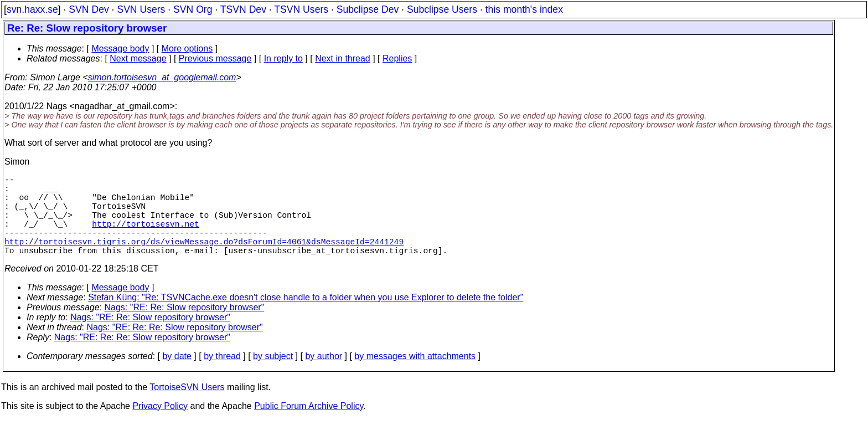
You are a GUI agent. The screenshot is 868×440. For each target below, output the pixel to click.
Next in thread (343, 58)
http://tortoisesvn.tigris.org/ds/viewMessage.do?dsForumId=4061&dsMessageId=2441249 (204, 259)
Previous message (215, 58)
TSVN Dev (243, 9)
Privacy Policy (160, 426)
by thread (222, 376)
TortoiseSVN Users (187, 407)
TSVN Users (301, 9)
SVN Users (141, 9)
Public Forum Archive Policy (309, 426)
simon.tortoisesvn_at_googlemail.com (162, 77)
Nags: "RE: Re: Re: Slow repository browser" (175, 347)
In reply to (283, 58)
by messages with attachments (415, 376)
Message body (120, 48)
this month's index (524, 9)
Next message (138, 58)
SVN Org (193, 9)
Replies (397, 58)
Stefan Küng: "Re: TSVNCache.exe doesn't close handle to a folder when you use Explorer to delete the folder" (306, 317)
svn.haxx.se (32, 9)
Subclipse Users (442, 9)
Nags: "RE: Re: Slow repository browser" (185, 327)
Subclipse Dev (368, 9)
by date (177, 376)
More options (187, 48)
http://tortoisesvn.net (145, 237)
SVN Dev (89, 9)
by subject (273, 376)
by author (324, 376)
